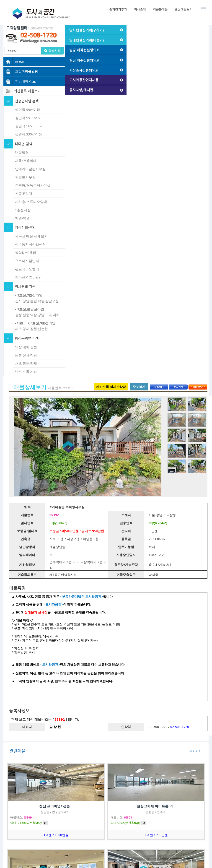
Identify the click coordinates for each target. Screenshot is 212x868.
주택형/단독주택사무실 (33, 185)
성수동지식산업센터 (30, 244)
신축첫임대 (24, 193)
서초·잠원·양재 (26, 363)
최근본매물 (160, 9)
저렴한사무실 (25, 177)
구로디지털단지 (27, 261)
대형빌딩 (22, 152)
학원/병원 (22, 218)
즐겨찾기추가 (118, 9)
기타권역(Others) (28, 277)
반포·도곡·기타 (26, 372)
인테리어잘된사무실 (30, 169)
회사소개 (140, 9)
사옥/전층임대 (26, 161)
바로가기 (194, 751)
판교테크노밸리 (27, 269)
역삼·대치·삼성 (26, 347)
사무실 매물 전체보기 (31, 236)
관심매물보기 (184, 9)
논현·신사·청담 (26, 355)
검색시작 (53, 51)
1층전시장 (23, 210)
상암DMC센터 (26, 252)
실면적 (28, 109)
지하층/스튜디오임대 (31, 202)
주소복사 (139, 387)
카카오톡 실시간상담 (111, 387)
